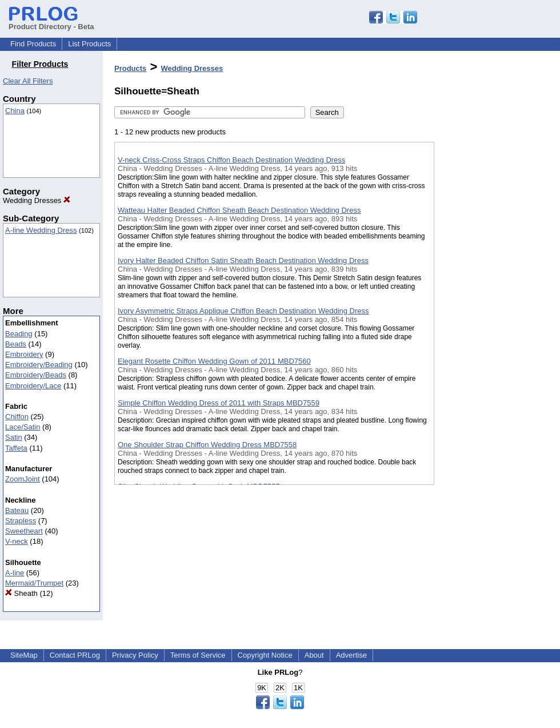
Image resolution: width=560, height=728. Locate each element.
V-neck (17, 541)
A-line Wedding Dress (41, 230)
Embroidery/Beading (39, 365)
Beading (19, 334)
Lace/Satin (23, 427)
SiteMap (24, 655)
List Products (89, 44)
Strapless (21, 521)
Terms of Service (198, 655)
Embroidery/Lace (33, 386)
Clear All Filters (28, 81)
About (314, 655)
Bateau (17, 510)
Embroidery (24, 354)
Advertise (351, 655)
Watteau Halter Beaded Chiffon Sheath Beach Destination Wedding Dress (239, 210)
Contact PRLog (75, 655)
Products (130, 68)
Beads (16, 344)
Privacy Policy (135, 655)
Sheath (21, 593)
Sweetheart (24, 531)
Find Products (33, 44)
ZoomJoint (23, 479)
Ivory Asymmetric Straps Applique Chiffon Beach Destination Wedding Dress (243, 311)
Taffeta (16, 448)
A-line (15, 573)
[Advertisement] (491, 297)
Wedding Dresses (37, 200)
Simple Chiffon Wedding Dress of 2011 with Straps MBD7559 (219, 403)
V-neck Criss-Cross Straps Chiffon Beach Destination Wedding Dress (231, 160)
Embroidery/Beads (36, 375)
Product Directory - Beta (51, 22)
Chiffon (17, 417)
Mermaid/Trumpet (34, 583)
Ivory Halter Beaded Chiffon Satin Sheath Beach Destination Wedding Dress (243, 260)
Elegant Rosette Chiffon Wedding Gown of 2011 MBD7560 (214, 361)
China (15, 111)
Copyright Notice (265, 655)
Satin (14, 437)
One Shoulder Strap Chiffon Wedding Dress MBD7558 (207, 445)
